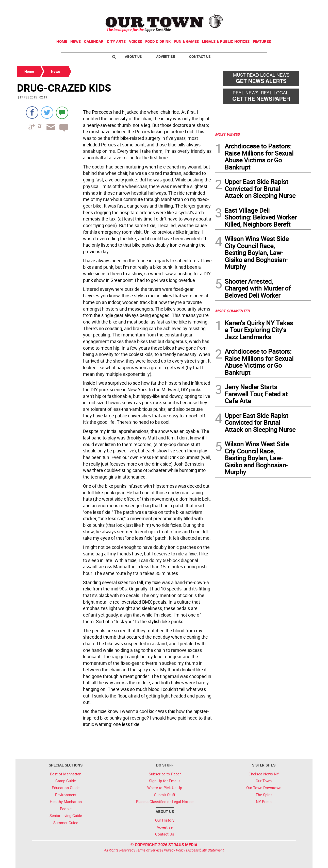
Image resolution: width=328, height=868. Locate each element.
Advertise (166, 56)
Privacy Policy (175, 850)
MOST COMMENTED (232, 311)
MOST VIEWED (227, 134)
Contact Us (200, 56)
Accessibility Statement (206, 850)
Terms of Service (149, 850)
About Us (133, 56)
